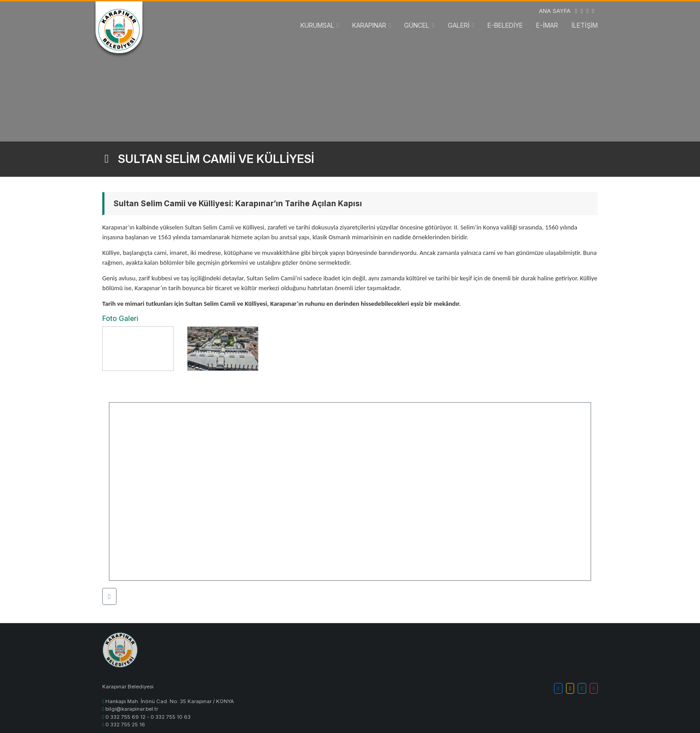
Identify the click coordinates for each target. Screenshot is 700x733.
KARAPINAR (369, 25)
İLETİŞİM (585, 25)
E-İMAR (547, 25)
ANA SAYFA (555, 11)
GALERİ (459, 25)
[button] (109, 596)
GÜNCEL (417, 25)
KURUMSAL (317, 25)
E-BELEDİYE (505, 25)
